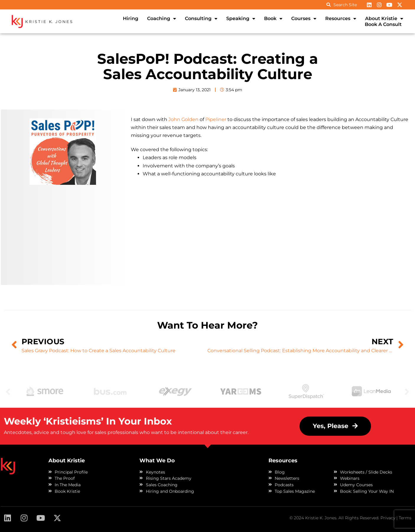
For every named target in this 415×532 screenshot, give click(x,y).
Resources (341, 19)
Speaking (241, 19)
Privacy (388, 518)
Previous (8, 391)
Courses (304, 19)
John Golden (183, 119)
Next (407, 391)
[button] (335, 426)
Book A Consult (383, 24)
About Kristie (384, 19)
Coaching (162, 19)
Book (273, 19)
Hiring (131, 18)
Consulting (201, 19)
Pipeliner (216, 119)
